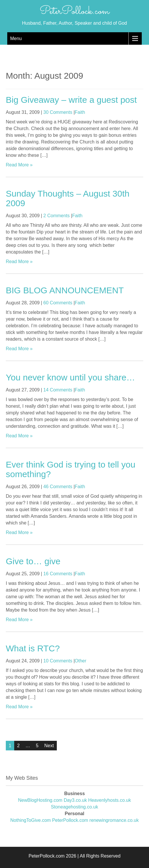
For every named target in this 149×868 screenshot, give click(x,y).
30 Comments (58, 112)
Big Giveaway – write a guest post (71, 100)
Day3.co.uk (75, 800)
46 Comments (58, 487)
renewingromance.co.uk (114, 820)
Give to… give (33, 561)
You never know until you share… (70, 377)
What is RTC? (33, 648)
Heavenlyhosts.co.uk (110, 800)
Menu (16, 38)
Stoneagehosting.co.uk (75, 807)
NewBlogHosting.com (40, 800)
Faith (80, 112)
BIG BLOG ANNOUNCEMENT (65, 290)
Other (81, 661)
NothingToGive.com (31, 820)
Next (49, 746)
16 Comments (58, 574)
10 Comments (58, 661)
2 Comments (57, 216)
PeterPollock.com (74, 11)
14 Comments (58, 390)
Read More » (19, 165)
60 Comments (58, 303)
